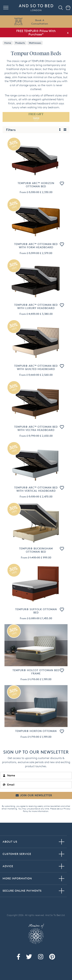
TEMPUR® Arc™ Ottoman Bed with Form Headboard (36, 246)
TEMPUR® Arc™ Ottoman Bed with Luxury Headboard (36, 306)
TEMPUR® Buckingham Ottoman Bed (36, 550)
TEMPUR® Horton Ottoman (36, 731)
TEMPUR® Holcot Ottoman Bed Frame (36, 672)
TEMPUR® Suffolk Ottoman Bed (36, 611)
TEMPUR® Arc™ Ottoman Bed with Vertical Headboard (36, 489)
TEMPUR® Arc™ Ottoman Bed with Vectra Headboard (36, 428)
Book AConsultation (40, 22)
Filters (11, 130)
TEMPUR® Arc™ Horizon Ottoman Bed (36, 185)
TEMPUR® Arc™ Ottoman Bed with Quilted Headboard (36, 367)
